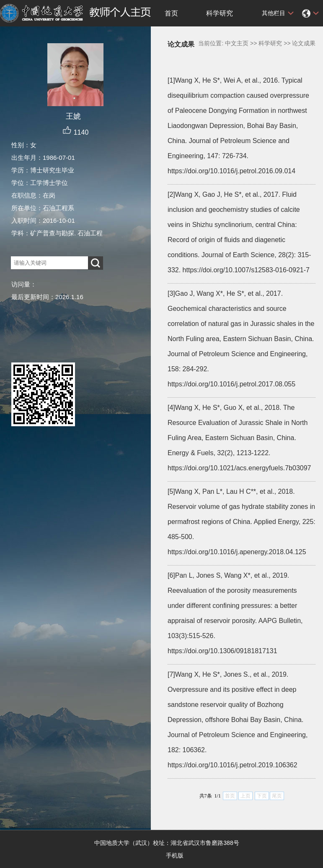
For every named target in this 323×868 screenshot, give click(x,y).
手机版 (175, 855)
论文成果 (304, 43)
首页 (171, 13)
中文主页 (237, 43)
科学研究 (220, 13)
